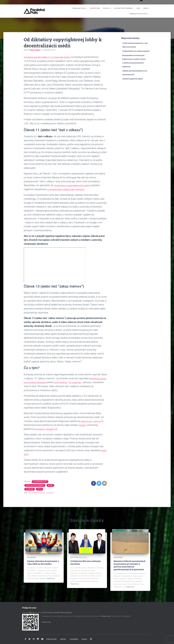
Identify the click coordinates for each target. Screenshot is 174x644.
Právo (40, 489)
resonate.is (41, 429)
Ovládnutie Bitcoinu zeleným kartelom (136, 51)
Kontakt (63, 639)
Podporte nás (95, 8)
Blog (138, 8)
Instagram (34, 639)
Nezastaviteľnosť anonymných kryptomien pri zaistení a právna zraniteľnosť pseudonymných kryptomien (130, 565)
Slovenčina (74, 639)
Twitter (29, 639)
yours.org (101, 421)
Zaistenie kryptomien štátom (133, 79)
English (146, 8)
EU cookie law (95, 382)
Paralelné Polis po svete (139, 14)
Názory (50, 485)
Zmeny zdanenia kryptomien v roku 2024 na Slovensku (43, 562)
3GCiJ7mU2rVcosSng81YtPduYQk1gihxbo (57, 613)
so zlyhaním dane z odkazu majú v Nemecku (80, 189)
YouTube (42, 639)
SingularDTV (55, 429)
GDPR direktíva (78, 382)
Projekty (107, 8)
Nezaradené (30, 489)
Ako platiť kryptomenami (124, 8)
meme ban (50, 493)
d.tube (86, 425)
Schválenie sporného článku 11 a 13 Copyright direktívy (53, 57)
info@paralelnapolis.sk (38, 639)
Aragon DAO (30, 454)
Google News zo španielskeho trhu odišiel (76, 185)
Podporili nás (46, 622)
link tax (43, 493)
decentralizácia (34, 493)
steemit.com (88, 421)
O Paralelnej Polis (79, 8)
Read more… (52, 578)
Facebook (25, 639)
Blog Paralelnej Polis (40, 482)
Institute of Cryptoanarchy (35, 485)
